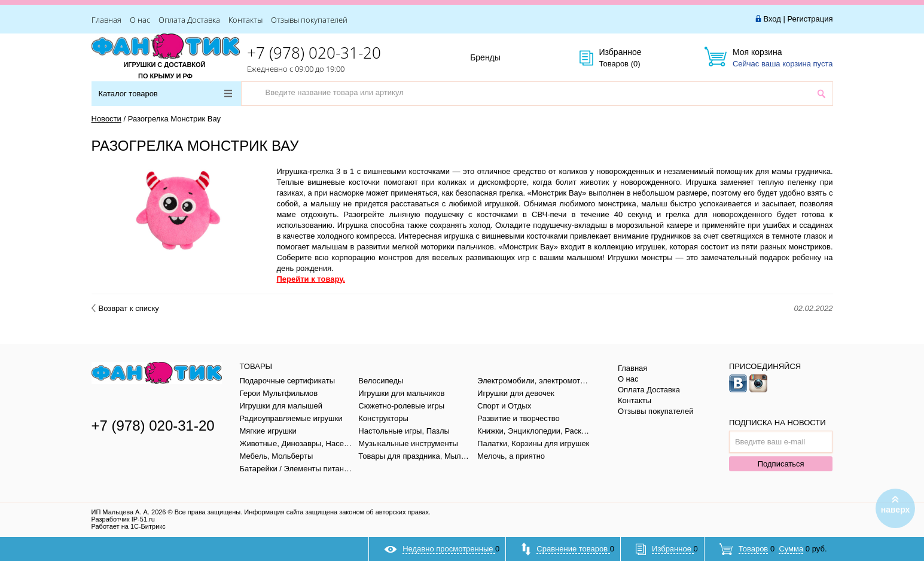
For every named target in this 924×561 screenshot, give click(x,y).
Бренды (498, 58)
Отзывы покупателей (309, 20)
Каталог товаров (165, 94)
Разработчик (123, 519)
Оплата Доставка (189, 20)
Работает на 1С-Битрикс (129, 526)
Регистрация (810, 19)
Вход (772, 19)
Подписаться (781, 464)
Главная (106, 20)
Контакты (246, 20)
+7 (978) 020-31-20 (314, 53)
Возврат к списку (125, 308)
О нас (140, 20)
